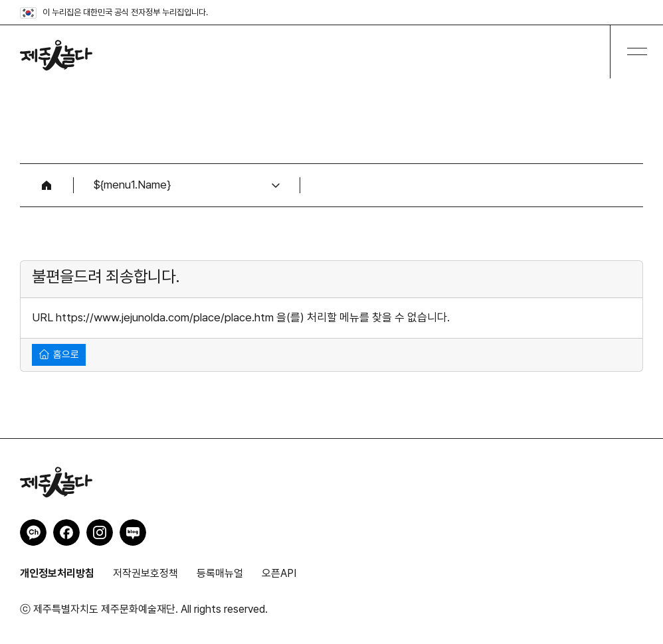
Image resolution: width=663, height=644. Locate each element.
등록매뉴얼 (220, 573)
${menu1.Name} (132, 185)
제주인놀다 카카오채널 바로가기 (33, 532)
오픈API (279, 573)
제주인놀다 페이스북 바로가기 (66, 532)
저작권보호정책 (145, 573)
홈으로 (59, 354)
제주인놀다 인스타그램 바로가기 (100, 532)
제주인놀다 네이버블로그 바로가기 (133, 532)
